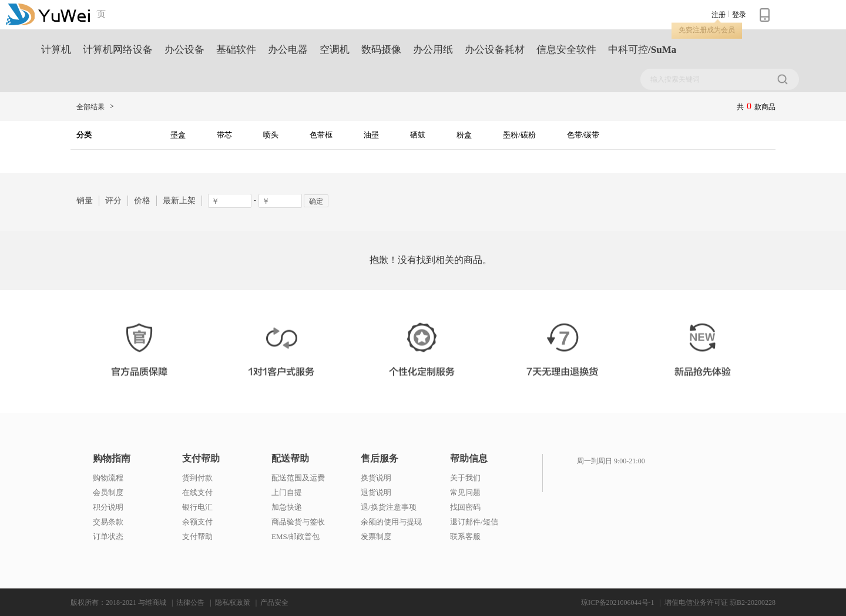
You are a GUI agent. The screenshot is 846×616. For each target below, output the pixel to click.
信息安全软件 (566, 50)
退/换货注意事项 (389, 507)
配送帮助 (290, 459)
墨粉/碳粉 (519, 135)
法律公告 (190, 602)
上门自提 (287, 492)
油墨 (371, 135)
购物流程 (108, 478)
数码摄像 (381, 50)
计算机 (56, 50)
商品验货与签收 (298, 522)
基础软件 (236, 50)
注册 (719, 15)
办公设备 (184, 50)
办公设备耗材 (495, 50)
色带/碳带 (583, 135)
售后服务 (380, 459)
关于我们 (465, 478)
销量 (85, 201)
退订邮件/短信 (474, 522)
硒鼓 (418, 135)
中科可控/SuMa (642, 50)
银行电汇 (197, 507)
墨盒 (178, 135)
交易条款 (108, 522)
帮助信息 (469, 459)
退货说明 (376, 492)
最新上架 (179, 201)
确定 (316, 201)
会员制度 (108, 492)
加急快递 (287, 507)
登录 (739, 15)
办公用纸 (433, 50)
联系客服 (465, 536)
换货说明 (376, 478)
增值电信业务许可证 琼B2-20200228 (720, 602)
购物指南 (112, 459)
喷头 (271, 135)
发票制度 (376, 536)
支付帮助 (201, 459)
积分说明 (108, 507)
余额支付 (197, 522)
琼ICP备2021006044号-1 (618, 602)
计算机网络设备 (118, 50)
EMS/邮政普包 (296, 536)
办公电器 (288, 50)
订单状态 (108, 536)
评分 (113, 201)
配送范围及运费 (298, 478)
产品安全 (274, 602)
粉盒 (464, 135)
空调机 (335, 50)
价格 (142, 201)
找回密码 (465, 507)
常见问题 (465, 492)
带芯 (224, 135)
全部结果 (90, 107)
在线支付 (197, 492)
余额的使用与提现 (391, 522)
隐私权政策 (233, 602)
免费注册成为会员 (707, 30)
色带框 (321, 135)
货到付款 (197, 478)
